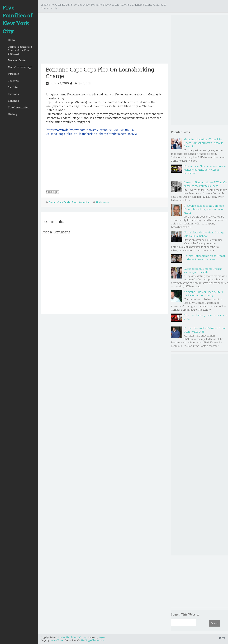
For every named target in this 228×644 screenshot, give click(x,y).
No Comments (103, 202)
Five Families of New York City (18, 19)
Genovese (14, 81)
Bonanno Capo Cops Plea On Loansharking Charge (100, 73)
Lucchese (13, 74)
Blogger (102, 637)
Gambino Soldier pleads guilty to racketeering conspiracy (204, 294)
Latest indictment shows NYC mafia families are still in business (205, 184)
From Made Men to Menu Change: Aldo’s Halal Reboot (204, 234)
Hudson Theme (56, 640)
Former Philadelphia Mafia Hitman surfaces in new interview (205, 258)
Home (12, 40)
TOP (222, 638)
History (13, 114)
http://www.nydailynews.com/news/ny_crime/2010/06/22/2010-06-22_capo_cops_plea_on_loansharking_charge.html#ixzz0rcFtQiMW (92, 132)
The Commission (19, 107)
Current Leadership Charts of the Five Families (20, 50)
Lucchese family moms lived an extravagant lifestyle (203, 270)
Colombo (13, 94)
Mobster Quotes (17, 60)
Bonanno (13, 101)
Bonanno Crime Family (60, 202)
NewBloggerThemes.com (92, 640)
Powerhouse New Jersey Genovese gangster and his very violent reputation (205, 170)
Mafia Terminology (20, 67)
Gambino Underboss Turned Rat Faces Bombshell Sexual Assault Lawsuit (203, 143)
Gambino (14, 87)
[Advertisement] (104, 39)
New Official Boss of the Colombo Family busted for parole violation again (204, 209)
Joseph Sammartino (81, 202)
